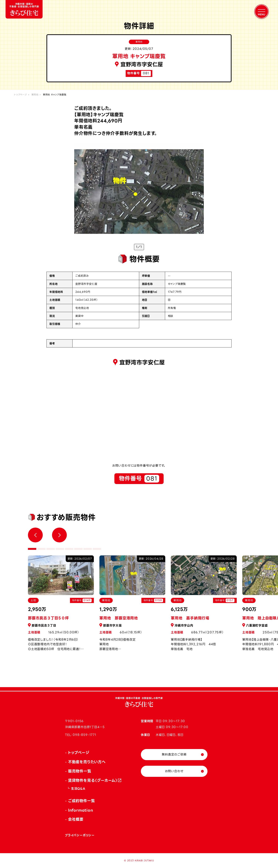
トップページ (21, 95)
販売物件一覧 (80, 771)
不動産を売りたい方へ (87, 762)
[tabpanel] (132, 605)
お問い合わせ (174, 771)
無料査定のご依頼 (174, 754)
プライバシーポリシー (80, 835)
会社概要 (76, 819)
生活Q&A (78, 789)
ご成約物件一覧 (82, 801)
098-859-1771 (84, 735)
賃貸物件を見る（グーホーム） (93, 781)
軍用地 (35, 95)
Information (81, 810)
